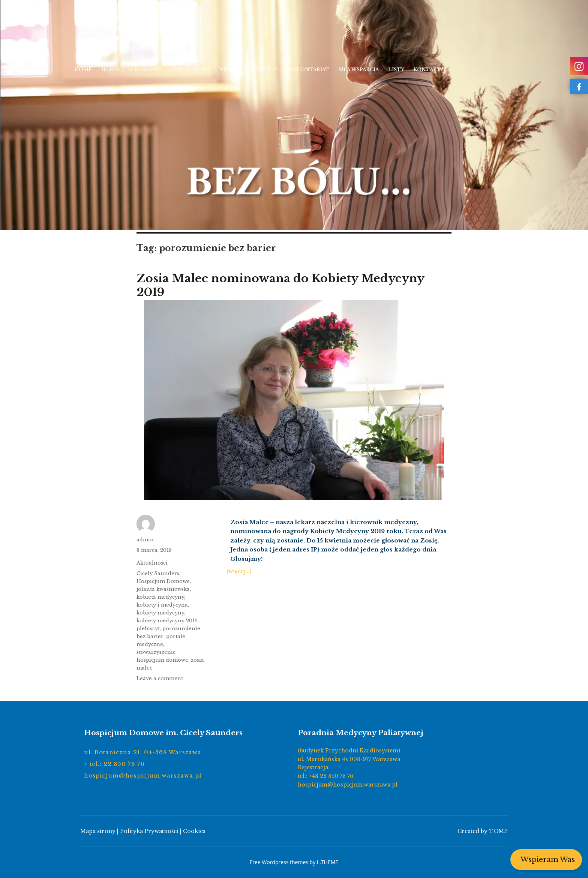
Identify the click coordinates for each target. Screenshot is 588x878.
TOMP (498, 831)
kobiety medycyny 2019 (167, 621)
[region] (294, 115)
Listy (396, 70)
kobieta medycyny (160, 597)
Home (83, 70)
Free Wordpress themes (279, 862)
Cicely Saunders (158, 573)
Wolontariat (308, 70)
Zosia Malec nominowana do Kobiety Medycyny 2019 (280, 285)
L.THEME (328, 862)
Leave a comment (160, 678)
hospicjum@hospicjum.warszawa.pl (143, 775)
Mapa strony (98, 831)
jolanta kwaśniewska (163, 589)
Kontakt (427, 70)
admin (145, 540)
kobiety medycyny (160, 613)
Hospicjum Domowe (131, 70)
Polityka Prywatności (149, 831)
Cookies (194, 831)
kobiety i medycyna (162, 605)
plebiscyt (148, 629)
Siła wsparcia (359, 70)
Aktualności (190, 70)
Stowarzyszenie (245, 70)
